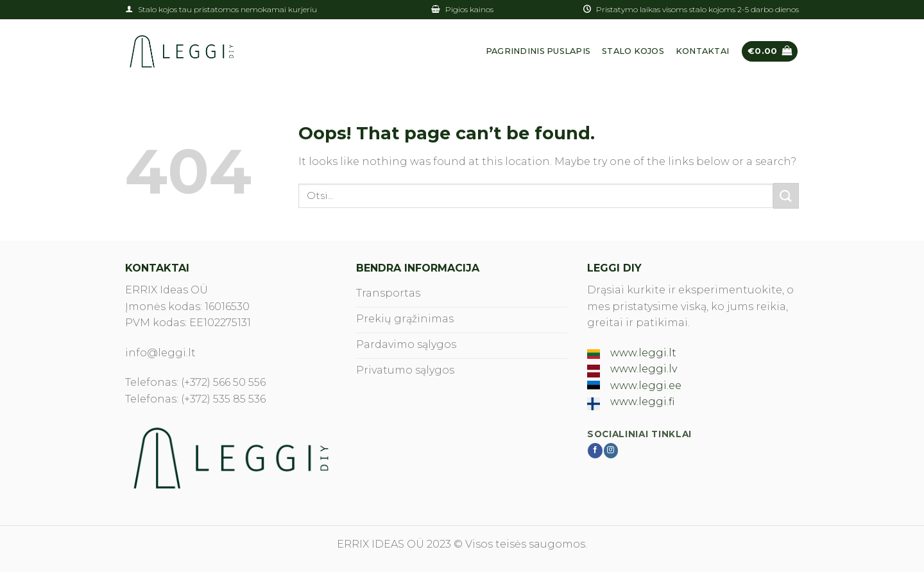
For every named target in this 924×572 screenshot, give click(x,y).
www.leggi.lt (643, 353)
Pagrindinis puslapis (538, 51)
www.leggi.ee (646, 386)
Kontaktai (702, 51)
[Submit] (786, 195)
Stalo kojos (633, 51)
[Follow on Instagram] (611, 451)
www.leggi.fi (642, 402)
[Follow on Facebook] (595, 451)
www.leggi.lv (644, 369)
